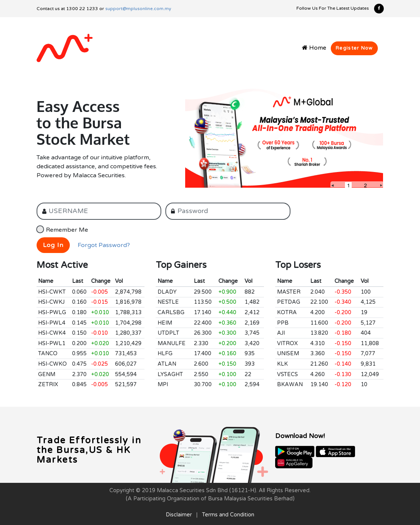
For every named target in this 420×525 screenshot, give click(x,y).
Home (314, 48)
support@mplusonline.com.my (138, 9)
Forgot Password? (104, 245)
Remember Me (67, 230)
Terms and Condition (228, 515)
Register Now (354, 48)
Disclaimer (179, 515)
